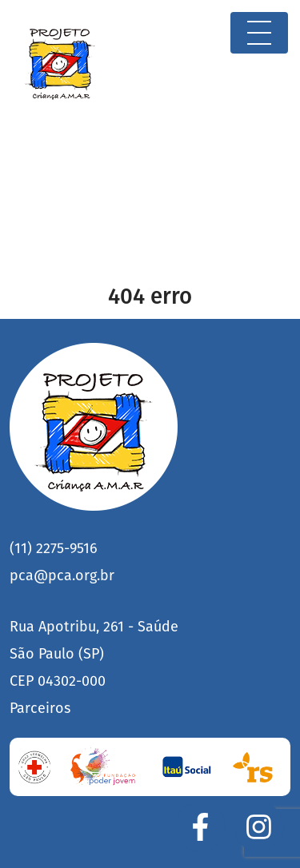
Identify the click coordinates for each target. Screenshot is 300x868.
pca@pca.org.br (62, 575)
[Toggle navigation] (259, 33)
